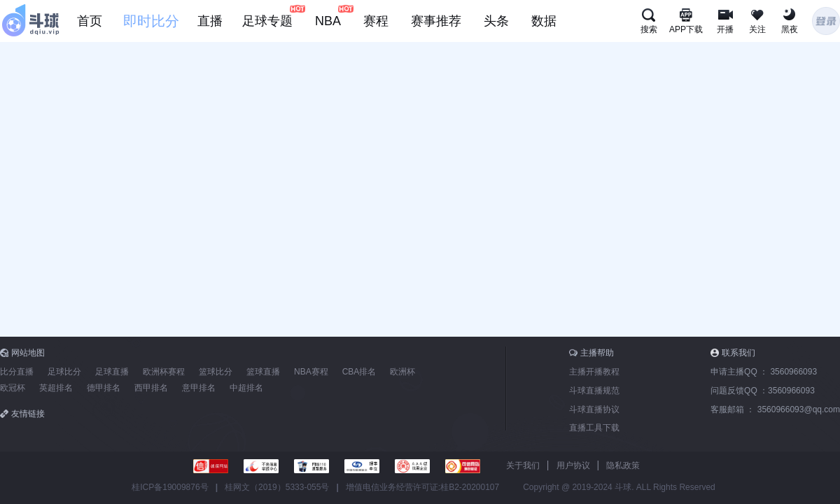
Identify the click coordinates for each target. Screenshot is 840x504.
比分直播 (17, 372)
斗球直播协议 (594, 409)
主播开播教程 (594, 372)
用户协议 (573, 465)
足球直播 (112, 372)
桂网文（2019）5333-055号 (277, 487)
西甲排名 (151, 388)
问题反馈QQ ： (763, 391)
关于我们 (523, 465)
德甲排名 (104, 388)
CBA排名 (359, 372)
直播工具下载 (594, 428)
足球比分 (64, 372)
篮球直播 (263, 372)
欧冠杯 (13, 388)
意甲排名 (199, 388)
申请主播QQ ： (764, 372)
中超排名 (246, 388)
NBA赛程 (311, 372)
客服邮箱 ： (775, 409)
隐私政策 (623, 465)
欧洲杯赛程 (164, 372)
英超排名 (56, 388)
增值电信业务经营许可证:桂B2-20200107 (422, 487)
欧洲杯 (402, 372)
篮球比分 (216, 372)
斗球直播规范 (594, 391)
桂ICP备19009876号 (170, 487)
